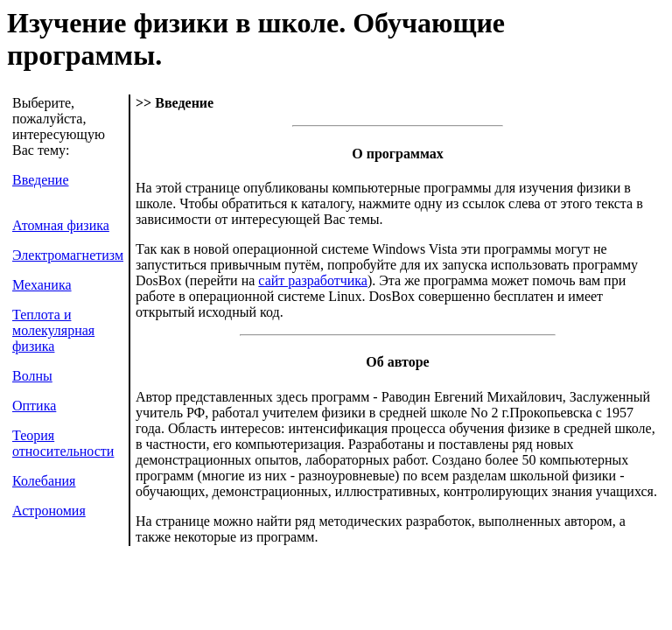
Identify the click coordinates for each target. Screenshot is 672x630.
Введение (41, 180)
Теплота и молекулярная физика (53, 330)
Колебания (44, 481)
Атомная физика (61, 225)
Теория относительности (63, 443)
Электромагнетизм (68, 255)
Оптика (34, 406)
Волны (32, 376)
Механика (42, 285)
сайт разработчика (313, 280)
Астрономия (49, 511)
